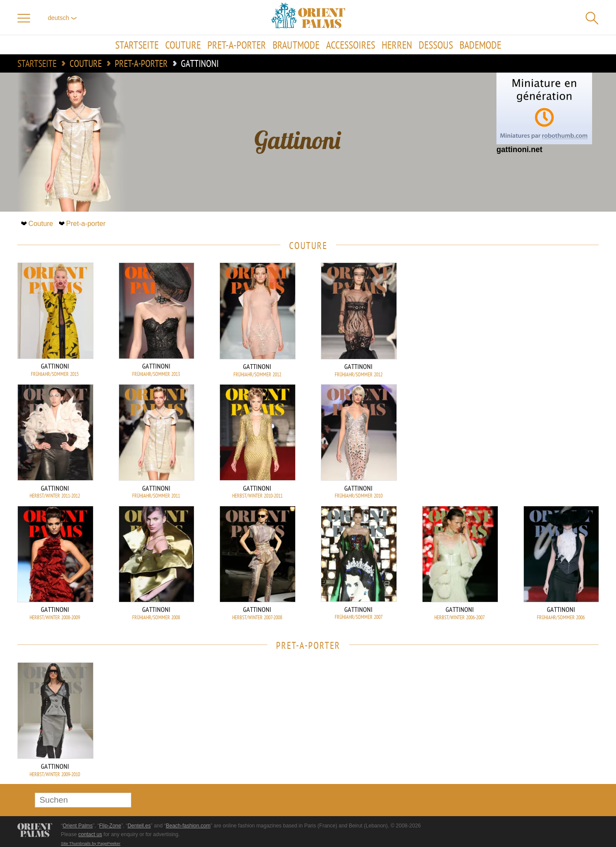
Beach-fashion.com (188, 826)
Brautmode (296, 45)
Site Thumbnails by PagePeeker (91, 843)
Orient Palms (78, 826)
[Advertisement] (538, 321)
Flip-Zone (110, 826)
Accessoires (351, 45)
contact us (90, 834)
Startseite (137, 45)
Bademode (480, 45)
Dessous (436, 45)
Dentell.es (139, 826)
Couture (183, 45)
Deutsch (62, 18)
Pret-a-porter (237, 45)
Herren (397, 45)
